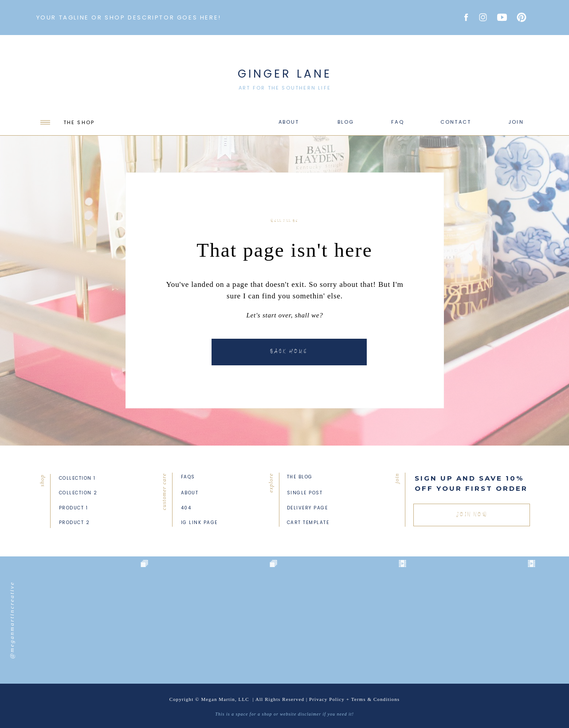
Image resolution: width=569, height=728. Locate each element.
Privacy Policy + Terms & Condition (353, 699)
